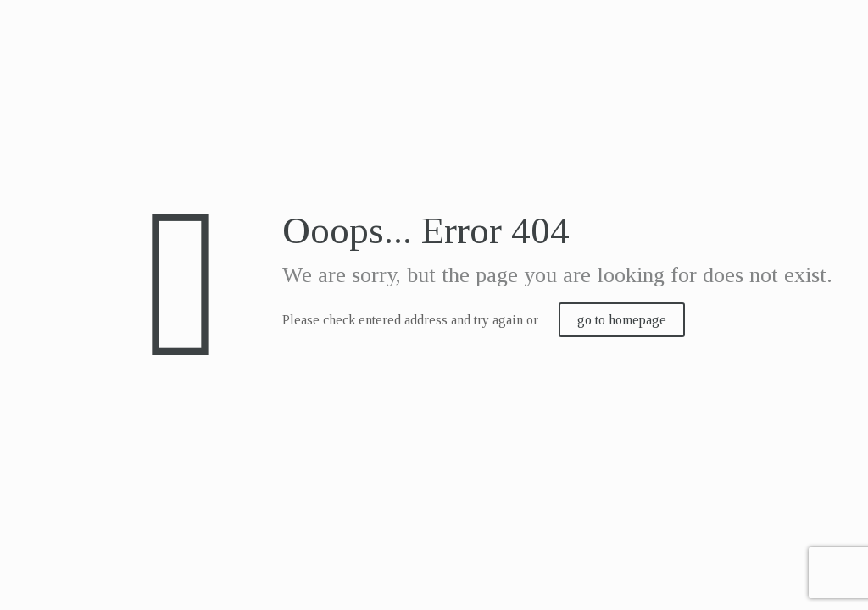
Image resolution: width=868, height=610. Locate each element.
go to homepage (622, 320)
